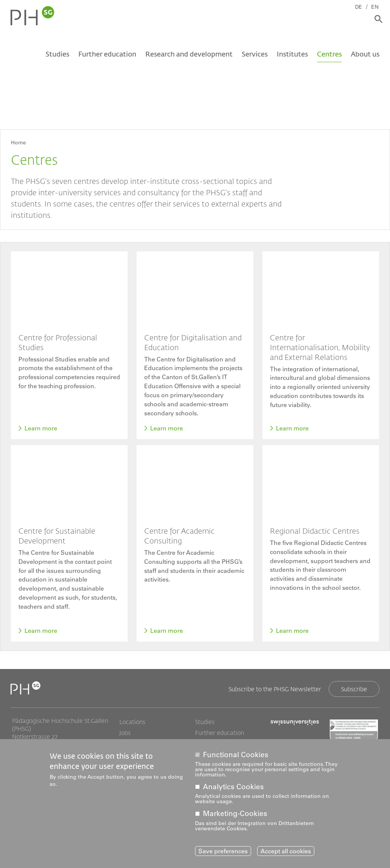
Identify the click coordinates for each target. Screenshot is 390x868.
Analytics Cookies (233, 787)
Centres (329, 55)
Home (18, 142)
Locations (132, 723)
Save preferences (223, 851)
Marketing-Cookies (235, 814)
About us (365, 55)
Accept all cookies (286, 851)
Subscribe (354, 690)
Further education (107, 55)
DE (361, 6)
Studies (57, 55)
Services (255, 55)
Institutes (292, 55)
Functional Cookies (236, 755)
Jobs (125, 733)
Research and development (189, 55)
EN (377, 6)
